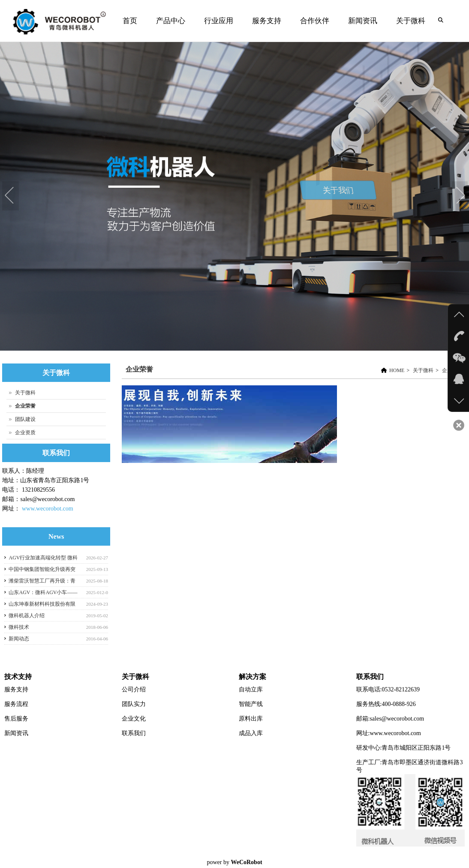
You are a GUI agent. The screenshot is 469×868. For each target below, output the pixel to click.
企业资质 (25, 432)
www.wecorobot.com (48, 509)
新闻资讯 (362, 29)
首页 (130, 21)
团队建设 (25, 419)
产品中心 (170, 29)
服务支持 (267, 21)
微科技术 (19, 627)
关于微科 (410, 29)
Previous (11, 196)
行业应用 (218, 29)
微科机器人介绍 (27, 616)
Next (460, 196)
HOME (397, 370)
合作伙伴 (315, 21)
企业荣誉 (139, 369)
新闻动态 (19, 639)
